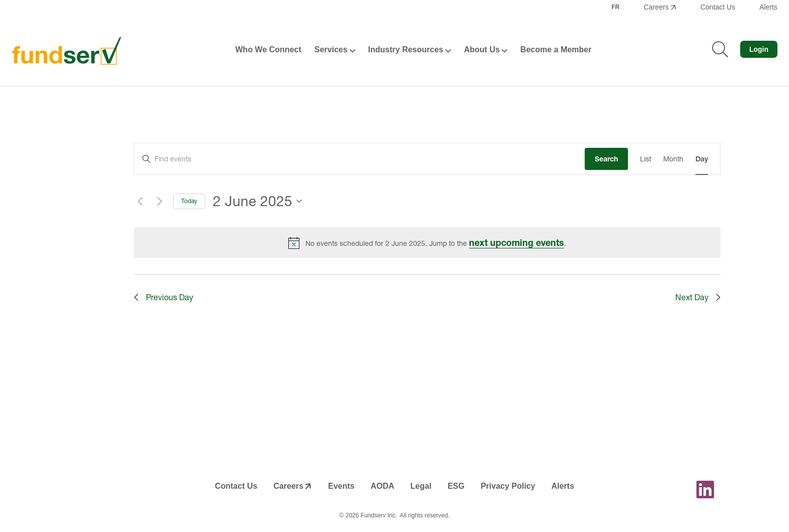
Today (189, 201)
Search (606, 159)
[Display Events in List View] (646, 159)
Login (759, 49)
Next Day (698, 297)
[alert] (427, 243)
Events (341, 486)
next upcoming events (517, 242)
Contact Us (718, 7)
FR (615, 7)
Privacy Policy (508, 486)
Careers (656, 7)
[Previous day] (140, 201)
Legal (421, 486)
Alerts (768, 7)
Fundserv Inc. (379, 515)
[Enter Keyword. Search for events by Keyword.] (360, 159)
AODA (382, 486)
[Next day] (160, 201)
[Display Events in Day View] (702, 159)
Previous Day (164, 297)
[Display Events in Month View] (673, 159)
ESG (456, 486)
